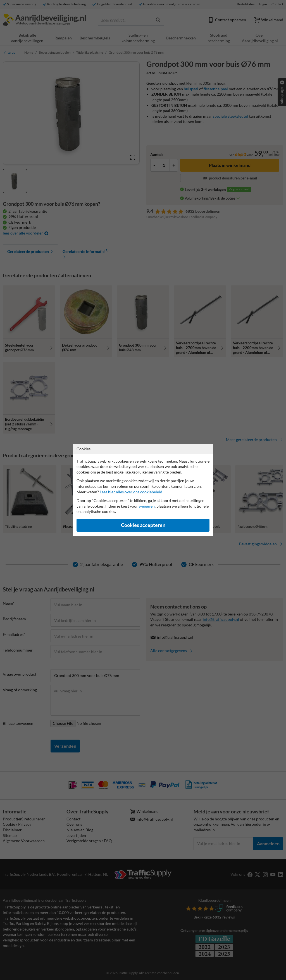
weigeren (147, 506)
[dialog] (143, 490)
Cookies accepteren (143, 525)
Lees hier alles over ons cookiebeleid (131, 492)
